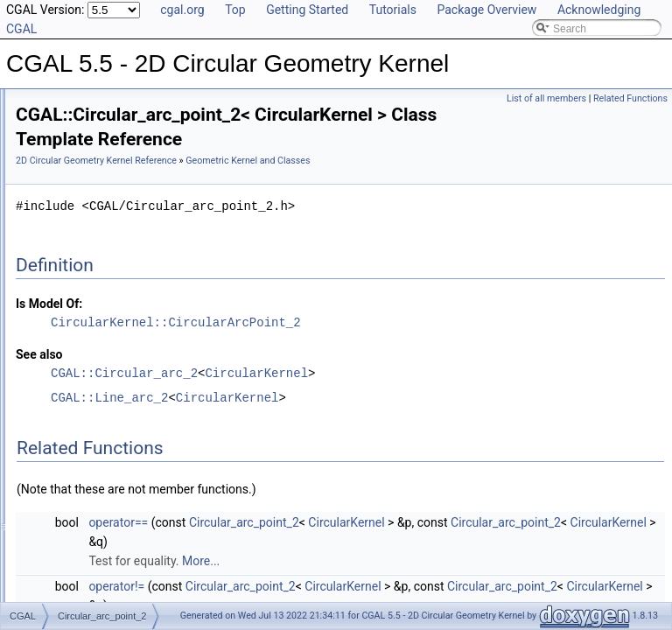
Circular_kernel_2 (99, 296)
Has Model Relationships (88, 392)
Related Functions (630, 98)
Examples (53, 450)
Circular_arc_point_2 (106, 276)
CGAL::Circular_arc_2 (343, 392)
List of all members (546, 98)
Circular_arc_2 (92, 257)
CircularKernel (475, 392)
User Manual (59, 122)
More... (420, 580)
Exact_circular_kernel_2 (114, 315)
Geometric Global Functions (109, 219)
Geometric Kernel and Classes (115, 238)
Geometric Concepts (91, 199)
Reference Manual (73, 142)
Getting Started (307, 10)
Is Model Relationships (83, 373)
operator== (337, 542)
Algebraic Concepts (89, 161)
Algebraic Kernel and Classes (112, 180)
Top (235, 10)
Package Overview (486, 10)
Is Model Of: (268, 323)
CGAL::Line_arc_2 (328, 417)
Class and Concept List (84, 430)
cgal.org (182, 10)
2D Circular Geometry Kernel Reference (315, 161)
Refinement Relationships (90, 353)
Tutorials (393, 10)
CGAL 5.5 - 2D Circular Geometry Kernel (111, 103)
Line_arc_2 (84, 334)
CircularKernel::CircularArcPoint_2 (395, 342)
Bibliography (59, 411)
